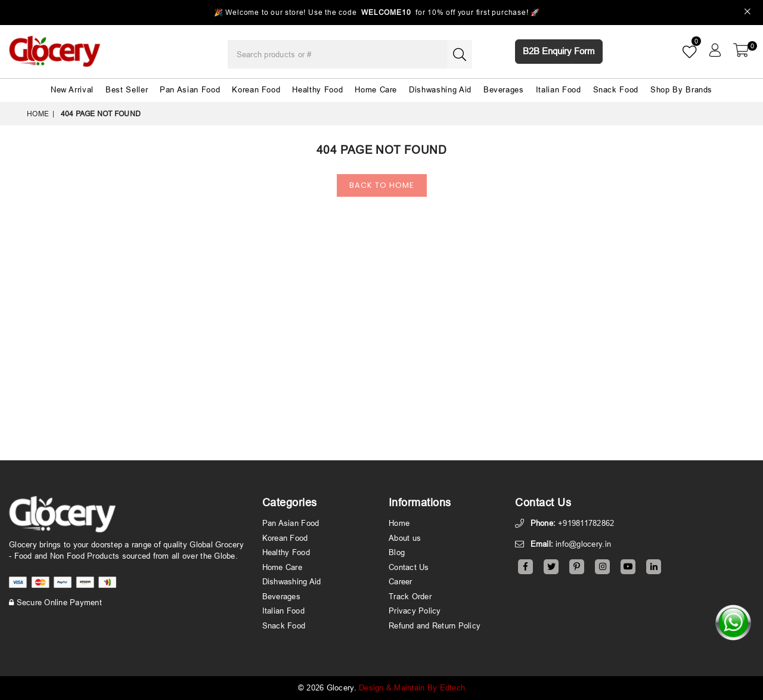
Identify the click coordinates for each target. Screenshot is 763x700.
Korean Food (256, 89)
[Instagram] (602, 567)
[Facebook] (525, 567)
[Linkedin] (654, 567)
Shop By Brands (681, 89)
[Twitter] (551, 567)
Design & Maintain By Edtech (412, 687)
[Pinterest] (577, 567)
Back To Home (382, 185)
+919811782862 (586, 523)
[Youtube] (628, 567)
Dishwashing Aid (440, 89)
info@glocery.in (583, 544)
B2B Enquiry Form (559, 51)
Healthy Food (317, 89)
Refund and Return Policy (435, 625)
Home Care (376, 89)
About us (405, 538)
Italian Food (559, 89)
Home (38, 114)
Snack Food (616, 89)
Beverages (504, 89)
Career (401, 581)
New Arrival (72, 89)
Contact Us (409, 567)
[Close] (748, 13)
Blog (397, 552)
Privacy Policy (415, 611)
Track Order (410, 596)
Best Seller (127, 89)
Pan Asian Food (190, 89)
